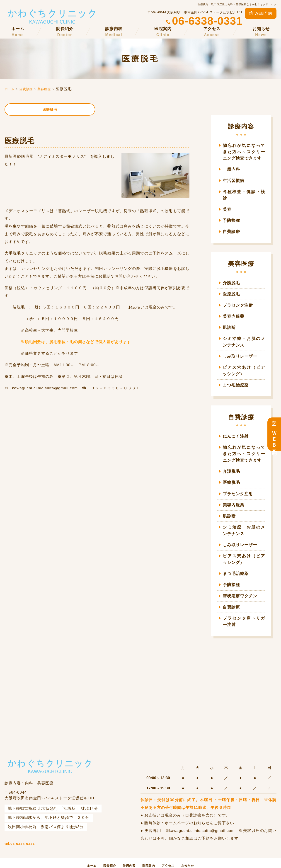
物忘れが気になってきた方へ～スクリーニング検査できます (244, 152)
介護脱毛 (231, 274)
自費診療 (231, 223)
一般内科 (231, 169)
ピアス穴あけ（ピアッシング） (244, 360)
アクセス (212, 32)
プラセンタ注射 (237, 296)
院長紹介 (65, 32)
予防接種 (231, 212)
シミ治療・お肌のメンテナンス (244, 332)
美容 (227, 201)
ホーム (18, 32)
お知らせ (261, 32)
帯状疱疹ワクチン (239, 580)
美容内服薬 (235, 307)
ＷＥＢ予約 (274, 434)
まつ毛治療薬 (235, 374)
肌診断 (229, 318)
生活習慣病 (233, 179)
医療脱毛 (50, 110)
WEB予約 (261, 13)
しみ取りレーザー (239, 346)
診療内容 (114, 32)
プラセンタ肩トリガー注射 (244, 605)
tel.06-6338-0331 (48, 825)
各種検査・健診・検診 (243, 190)
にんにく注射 (235, 425)
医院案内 (163, 32)
